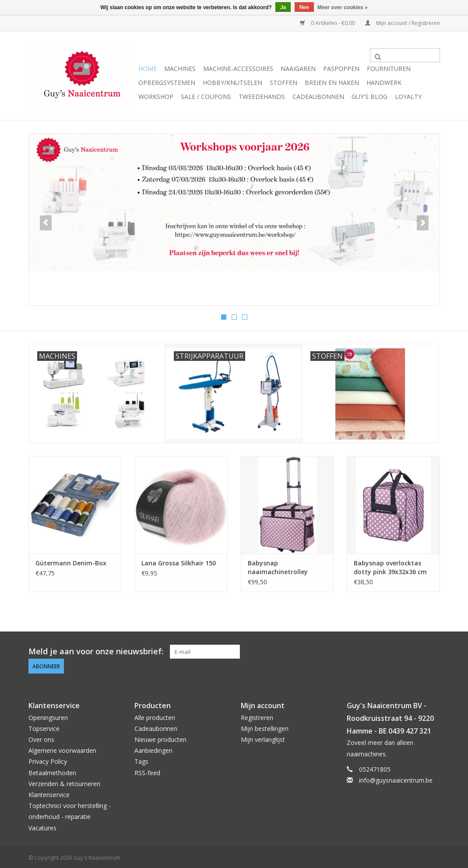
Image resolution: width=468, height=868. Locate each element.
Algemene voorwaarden (62, 750)
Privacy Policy (48, 760)
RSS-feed (147, 771)
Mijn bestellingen (265, 727)
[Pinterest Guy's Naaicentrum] (417, 651)
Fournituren (389, 69)
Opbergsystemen (167, 83)
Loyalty (408, 97)
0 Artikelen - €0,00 (328, 23)
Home (148, 69)
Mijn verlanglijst (263, 738)
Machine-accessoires (238, 69)
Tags (141, 760)
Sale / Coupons (206, 97)
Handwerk (384, 83)
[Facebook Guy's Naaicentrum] (401, 651)
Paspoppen (341, 69)
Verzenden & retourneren (64, 782)
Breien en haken (332, 83)
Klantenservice (49, 793)
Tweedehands (262, 97)
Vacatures (42, 827)
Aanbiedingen (153, 750)
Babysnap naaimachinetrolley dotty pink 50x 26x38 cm (285, 567)
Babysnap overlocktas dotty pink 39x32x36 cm (390, 567)
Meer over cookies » (343, 7)
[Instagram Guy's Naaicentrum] (433, 651)
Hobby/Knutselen (232, 83)
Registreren (257, 716)
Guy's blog (369, 97)
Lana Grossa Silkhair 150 (179, 563)
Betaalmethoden (52, 771)
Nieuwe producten (160, 738)
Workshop (156, 97)
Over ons (41, 738)
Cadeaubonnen (318, 97)
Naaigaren (298, 69)
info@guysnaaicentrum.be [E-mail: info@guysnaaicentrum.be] (396, 779)
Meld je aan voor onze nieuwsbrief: (96, 651)
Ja (283, 7)
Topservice (44, 727)
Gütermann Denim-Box (71, 563)
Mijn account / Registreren (403, 23)
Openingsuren (48, 716)
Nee (304, 7)
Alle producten (155, 716)
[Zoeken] (405, 55)
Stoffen (283, 83)
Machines (180, 69)
